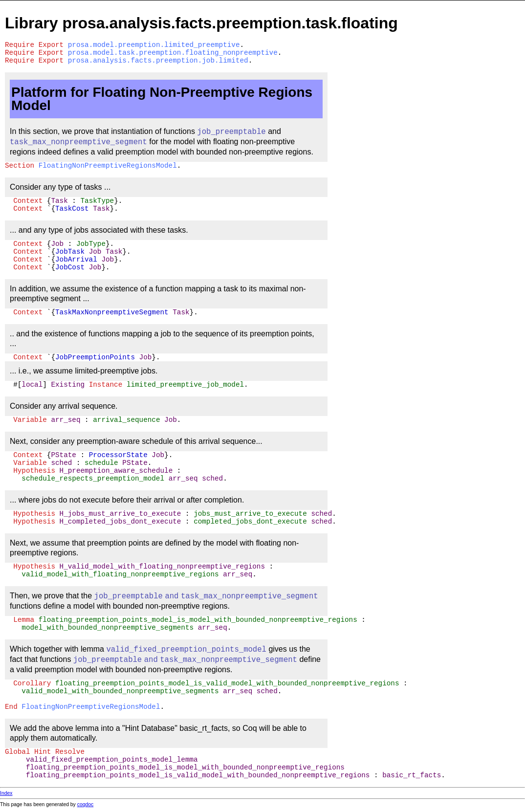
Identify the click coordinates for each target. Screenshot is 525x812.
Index (6, 793)
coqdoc (86, 804)
